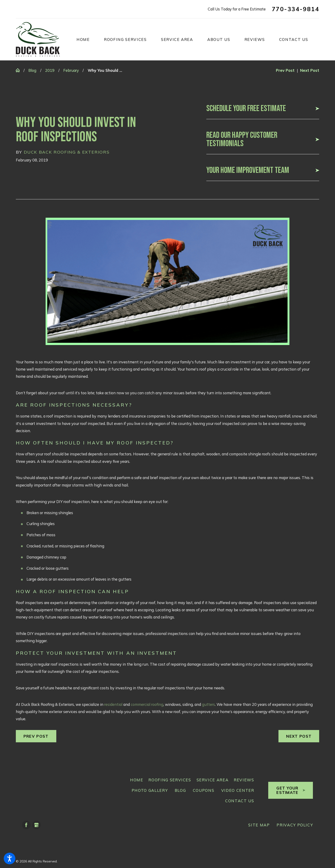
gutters (208, 704)
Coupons (204, 790)
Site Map (259, 825)
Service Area (213, 780)
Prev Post (36, 736)
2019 (50, 70)
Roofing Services (170, 780)
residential (113, 704)
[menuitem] (90, 39)
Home (137, 780)
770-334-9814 (296, 9)
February (71, 70)
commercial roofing (147, 704)
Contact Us (240, 801)
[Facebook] (26, 825)
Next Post (299, 736)
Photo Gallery (150, 790)
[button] (10, 858)
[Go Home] (20, 70)
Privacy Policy (295, 825)
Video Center (238, 790)
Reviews (244, 780)
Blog (32, 70)
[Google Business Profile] (36, 825)
